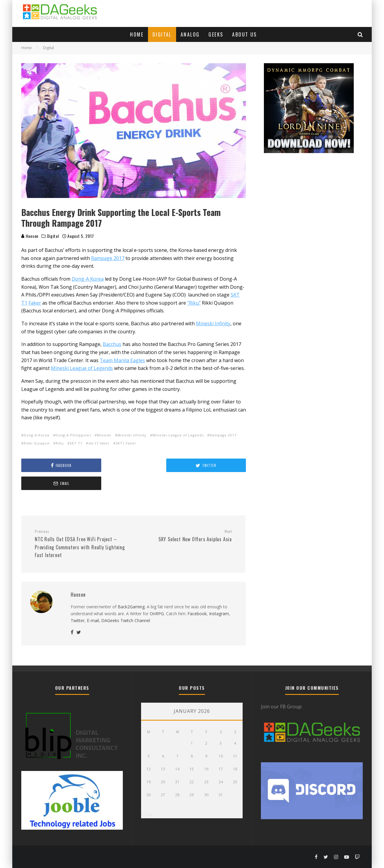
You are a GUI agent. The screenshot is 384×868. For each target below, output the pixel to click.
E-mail (93, 602)
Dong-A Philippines (73, 435)
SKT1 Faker (126, 443)
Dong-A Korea (37, 435)
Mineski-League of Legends (178, 435)
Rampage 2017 (223, 435)
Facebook (197, 596)
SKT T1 (76, 443)
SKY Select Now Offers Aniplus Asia (185, 518)
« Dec (147, 814)
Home (137, 34)
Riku (60, 443)
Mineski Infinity (132, 435)
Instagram (219, 596)
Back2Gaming (131, 589)
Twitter (78, 602)
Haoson (30, 236)
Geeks (216, 34)
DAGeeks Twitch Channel (126, 602)
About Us (244, 34)
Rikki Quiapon (37, 443)
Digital (162, 34)
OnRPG (157, 596)
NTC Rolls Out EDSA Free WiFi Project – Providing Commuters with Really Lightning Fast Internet (82, 526)
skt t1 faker (99, 443)
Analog (190, 34)
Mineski (104, 435)
